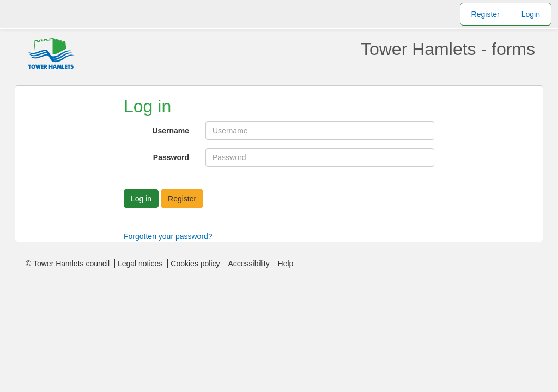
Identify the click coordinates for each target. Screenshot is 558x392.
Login (531, 14)
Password (171, 157)
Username (171, 131)
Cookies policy (195, 264)
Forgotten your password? (168, 236)
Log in (141, 199)
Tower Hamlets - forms (448, 49)
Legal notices (140, 264)
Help (286, 264)
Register (486, 14)
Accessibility (248, 264)
